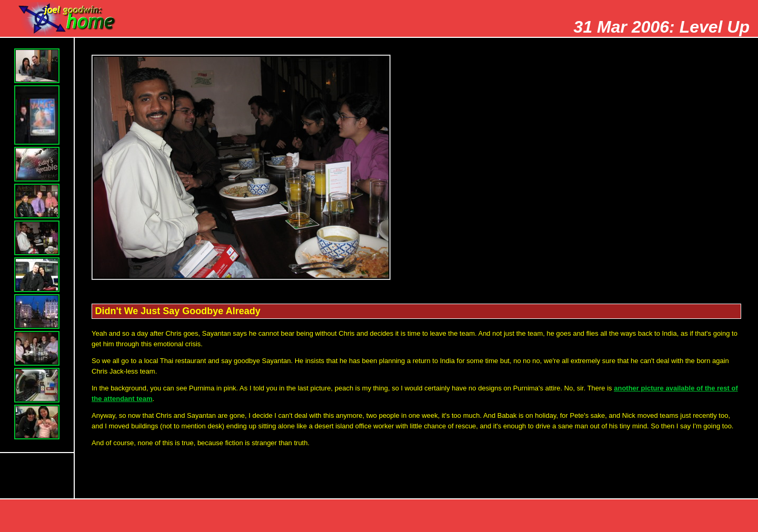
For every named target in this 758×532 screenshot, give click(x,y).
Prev (619, 517)
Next (674, 517)
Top (564, 517)
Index (730, 517)
